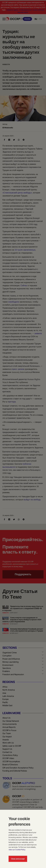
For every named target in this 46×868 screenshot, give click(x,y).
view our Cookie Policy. (17, 850)
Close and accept (18, 859)
